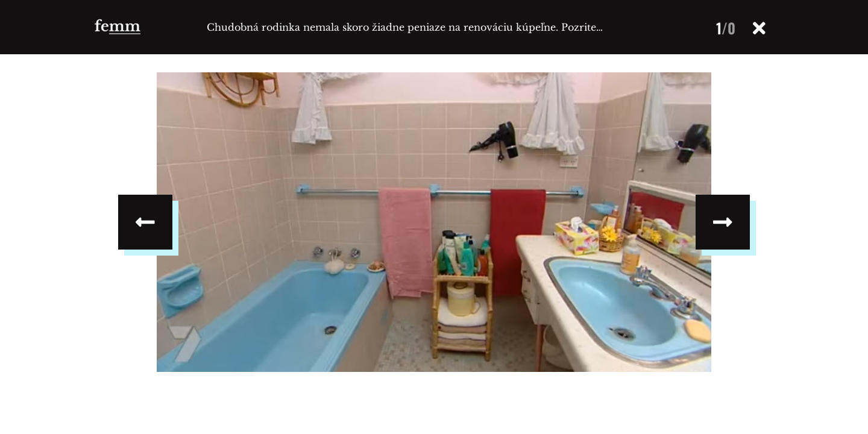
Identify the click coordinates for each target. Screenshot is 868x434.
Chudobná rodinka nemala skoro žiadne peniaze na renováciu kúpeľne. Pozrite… (405, 27)
